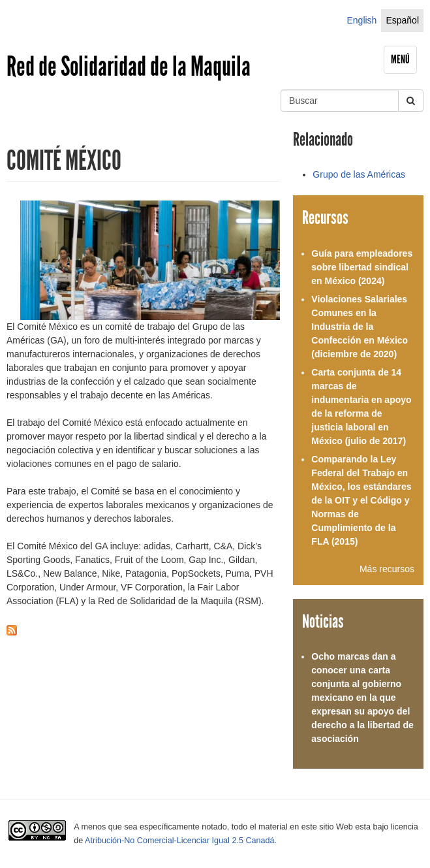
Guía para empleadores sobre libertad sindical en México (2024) (362, 267)
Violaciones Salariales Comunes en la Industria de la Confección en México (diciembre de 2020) (360, 327)
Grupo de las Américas (359, 174)
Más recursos (387, 569)
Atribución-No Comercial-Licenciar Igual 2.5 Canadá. (181, 841)
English (361, 20)
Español (402, 20)
